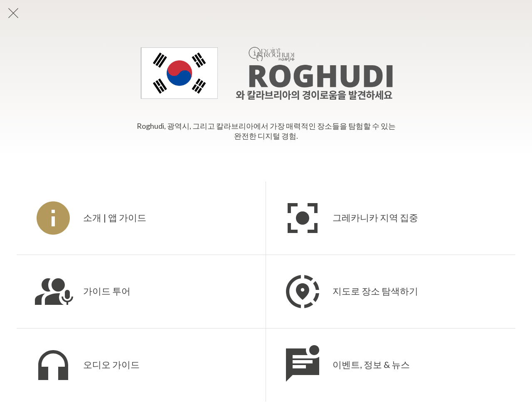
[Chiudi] (13, 13)
